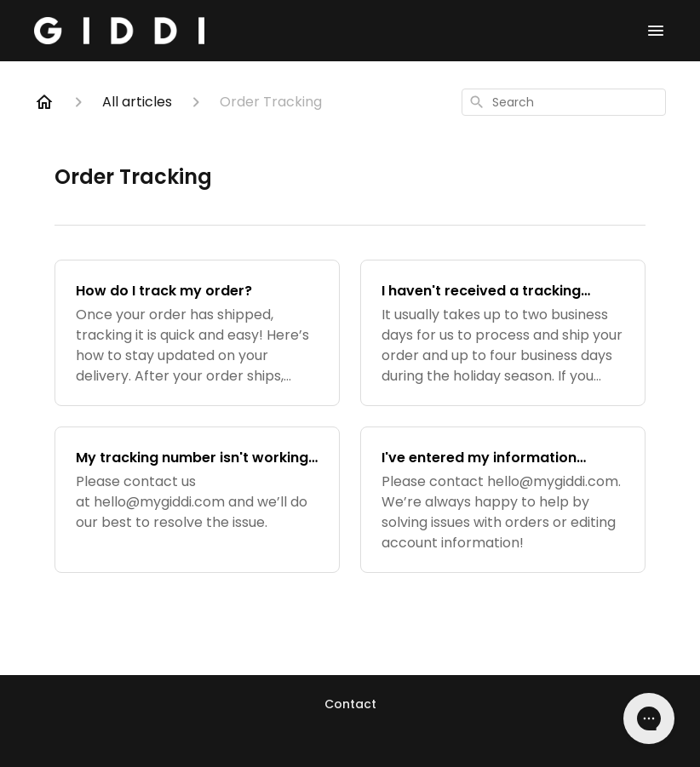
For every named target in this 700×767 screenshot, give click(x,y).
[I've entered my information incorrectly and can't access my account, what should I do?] (503, 500)
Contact (350, 704)
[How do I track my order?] (197, 333)
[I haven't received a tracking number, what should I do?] (503, 333)
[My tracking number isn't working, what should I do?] (197, 500)
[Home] (44, 102)
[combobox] (564, 102)
